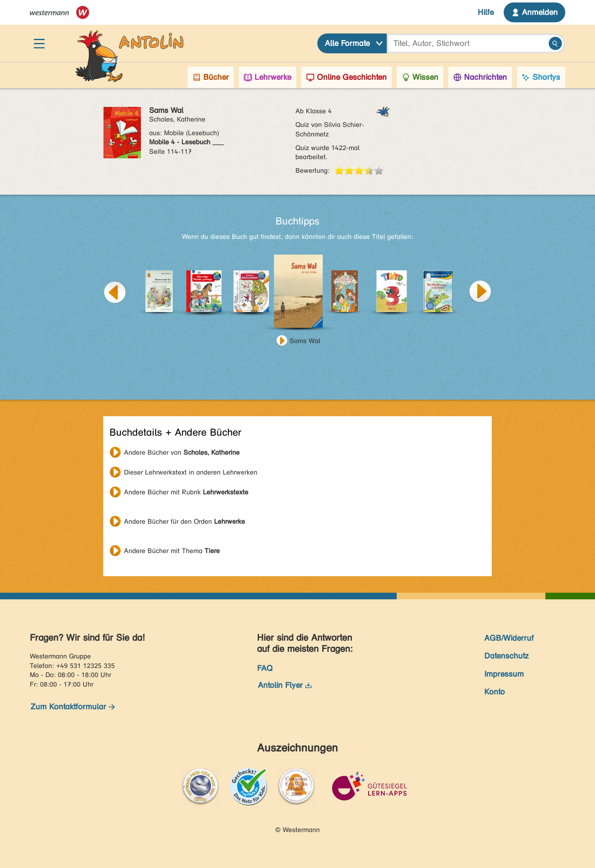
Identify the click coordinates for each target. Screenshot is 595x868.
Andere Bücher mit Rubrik (186, 492)
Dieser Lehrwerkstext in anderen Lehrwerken (191, 472)
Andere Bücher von (182, 452)
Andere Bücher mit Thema (172, 551)
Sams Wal (305, 341)
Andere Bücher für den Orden (184, 521)
